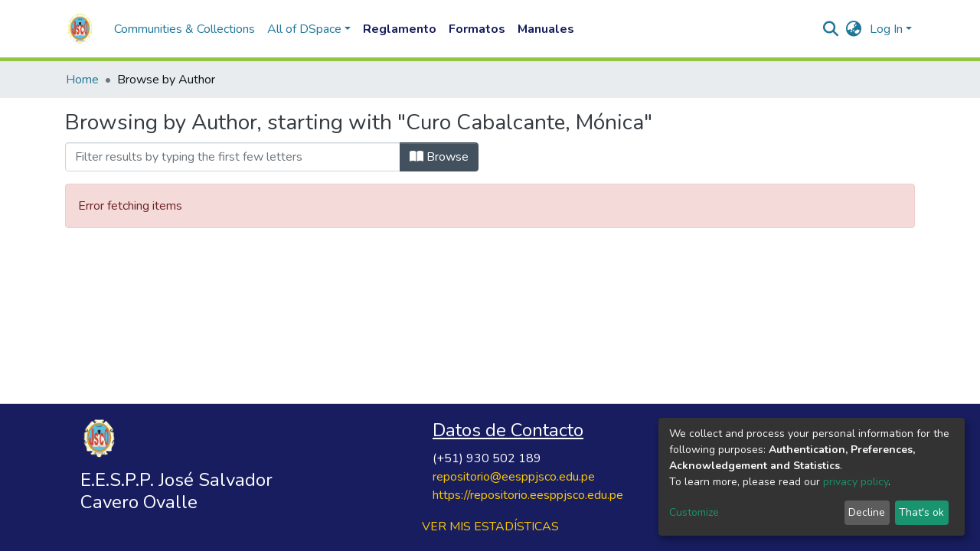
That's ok (921, 512)
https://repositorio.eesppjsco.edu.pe (528, 495)
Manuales (546, 29)
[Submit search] (831, 29)
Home (82, 80)
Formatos (477, 29)
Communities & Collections (185, 29)
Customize (694, 512)
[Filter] (233, 157)
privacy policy (856, 482)
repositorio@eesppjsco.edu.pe (514, 477)
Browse (439, 157)
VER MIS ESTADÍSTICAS (490, 527)
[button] (854, 29)
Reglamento (400, 29)
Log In (886, 29)
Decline (867, 512)
